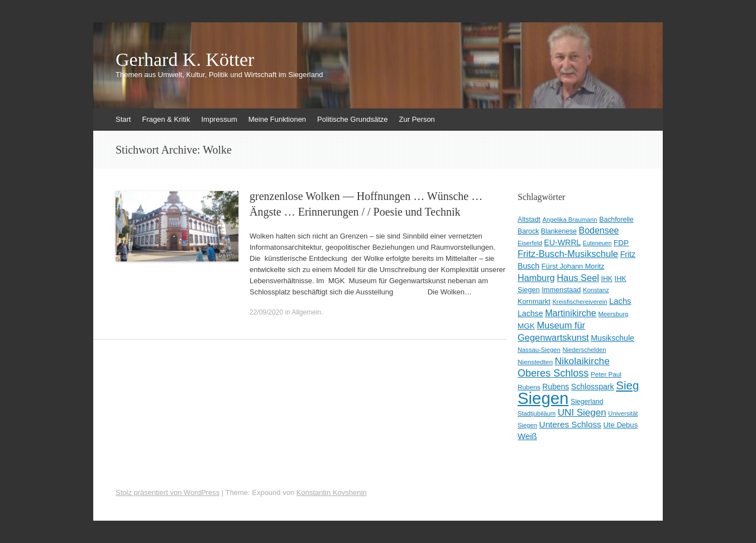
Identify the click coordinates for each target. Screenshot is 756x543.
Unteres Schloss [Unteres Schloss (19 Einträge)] (570, 424)
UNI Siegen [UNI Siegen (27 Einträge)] (582, 413)
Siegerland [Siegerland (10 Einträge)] (587, 402)
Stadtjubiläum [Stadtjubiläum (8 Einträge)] (537, 413)
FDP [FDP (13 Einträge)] (621, 243)
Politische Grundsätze (352, 119)
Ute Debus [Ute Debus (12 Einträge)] (620, 425)
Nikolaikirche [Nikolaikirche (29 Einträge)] (582, 361)
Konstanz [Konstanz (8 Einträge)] (596, 290)
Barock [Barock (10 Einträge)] (528, 231)
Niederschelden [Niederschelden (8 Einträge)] (584, 350)
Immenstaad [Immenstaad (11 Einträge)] (561, 290)
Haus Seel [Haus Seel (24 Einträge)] (578, 278)
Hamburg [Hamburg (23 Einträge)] (536, 278)
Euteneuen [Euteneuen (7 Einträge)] (597, 243)
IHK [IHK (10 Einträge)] (607, 279)
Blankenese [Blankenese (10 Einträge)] (559, 231)
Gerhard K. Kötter (185, 60)
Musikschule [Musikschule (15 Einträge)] (613, 338)
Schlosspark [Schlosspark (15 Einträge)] (593, 387)
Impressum (219, 119)
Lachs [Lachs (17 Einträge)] (620, 301)
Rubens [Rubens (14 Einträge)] (556, 387)
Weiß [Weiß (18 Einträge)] (527, 436)
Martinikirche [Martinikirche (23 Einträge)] (571, 313)
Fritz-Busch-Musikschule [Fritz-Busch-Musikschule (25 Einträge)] (568, 254)
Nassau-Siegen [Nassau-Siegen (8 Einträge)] (539, 350)
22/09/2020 (266, 312)
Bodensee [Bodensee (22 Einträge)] (599, 230)
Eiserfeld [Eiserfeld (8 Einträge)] (530, 243)
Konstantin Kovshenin (332, 492)
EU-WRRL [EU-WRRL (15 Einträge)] (562, 242)
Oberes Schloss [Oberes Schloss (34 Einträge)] (553, 373)
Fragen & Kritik (166, 119)
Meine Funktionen (277, 119)
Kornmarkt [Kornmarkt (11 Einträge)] (534, 301)
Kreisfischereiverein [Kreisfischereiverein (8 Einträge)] (580, 302)
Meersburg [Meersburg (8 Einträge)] (614, 314)
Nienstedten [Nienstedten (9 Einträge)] (535, 362)
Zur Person (417, 119)
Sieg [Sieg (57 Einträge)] (627, 385)
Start (123, 119)
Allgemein (306, 312)
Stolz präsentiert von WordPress (168, 492)
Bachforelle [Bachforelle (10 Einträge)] (616, 220)
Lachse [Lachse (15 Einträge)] (530, 313)
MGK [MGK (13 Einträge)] (526, 326)
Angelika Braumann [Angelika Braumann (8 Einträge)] (570, 220)
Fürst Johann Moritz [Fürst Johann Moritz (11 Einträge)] (573, 266)
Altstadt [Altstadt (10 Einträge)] (529, 220)
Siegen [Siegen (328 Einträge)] (543, 398)
